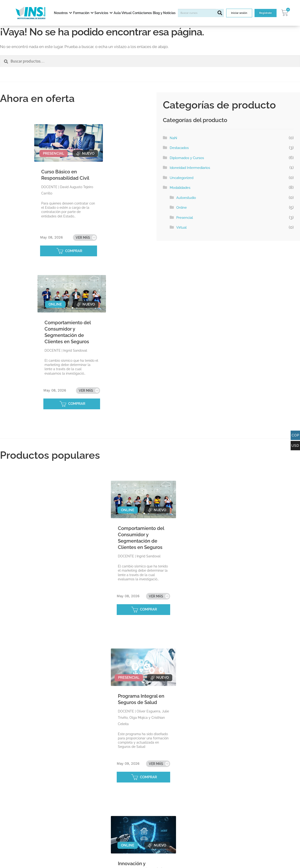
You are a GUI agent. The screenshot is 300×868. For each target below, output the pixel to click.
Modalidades (180, 188)
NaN (173, 138)
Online (182, 208)
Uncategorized (182, 178)
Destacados (179, 148)
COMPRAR (74, 251)
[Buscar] (220, 13)
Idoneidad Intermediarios (190, 168)
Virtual (181, 227)
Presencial (185, 218)
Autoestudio (186, 198)
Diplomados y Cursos (187, 158)
